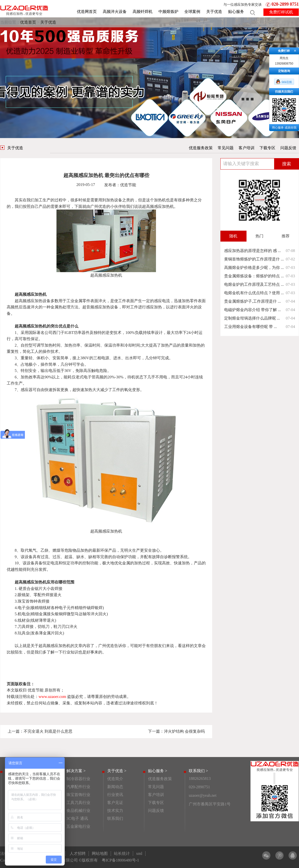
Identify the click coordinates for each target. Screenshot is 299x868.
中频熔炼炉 (168, 12)
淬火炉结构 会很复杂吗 (184, 731)
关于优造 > (117, 771)
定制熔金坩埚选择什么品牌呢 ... (252, 318)
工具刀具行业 (78, 803)
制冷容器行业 (78, 779)
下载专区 (267, 148)
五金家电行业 (78, 826)
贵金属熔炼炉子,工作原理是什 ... (252, 301)
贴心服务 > (158, 771)
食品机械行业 (78, 811)
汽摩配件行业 (78, 787)
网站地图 (100, 853)
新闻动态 (115, 787)
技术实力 (115, 811)
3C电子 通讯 (77, 818)
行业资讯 (115, 795)
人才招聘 (78, 853)
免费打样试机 (281, 12)
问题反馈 (288, 148)
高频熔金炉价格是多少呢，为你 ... (254, 268)
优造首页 (28, 22)
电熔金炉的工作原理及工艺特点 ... (254, 284)
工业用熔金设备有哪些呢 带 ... (250, 327)
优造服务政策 (201, 148)
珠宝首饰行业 (78, 795)
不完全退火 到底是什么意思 (48, 731)
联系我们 (115, 818)
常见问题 (226, 148)
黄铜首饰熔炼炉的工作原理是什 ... (254, 259)
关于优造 (214, 12)
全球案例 (192, 12)
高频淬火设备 (115, 12)
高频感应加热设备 (35, 301)
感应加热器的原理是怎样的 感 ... (252, 251)
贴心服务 (236, 12)
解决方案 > (76, 771)
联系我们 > (198, 771)
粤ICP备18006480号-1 (120, 860)
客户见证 (115, 803)
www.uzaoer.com (52, 697)
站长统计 (122, 853)
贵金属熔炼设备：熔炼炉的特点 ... (254, 276)
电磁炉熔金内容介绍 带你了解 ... (252, 310)
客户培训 (247, 148)
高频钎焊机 (143, 12)
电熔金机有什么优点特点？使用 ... (254, 293)
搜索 (287, 164)
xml (139, 853)
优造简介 (115, 779)
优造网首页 (87, 12)
